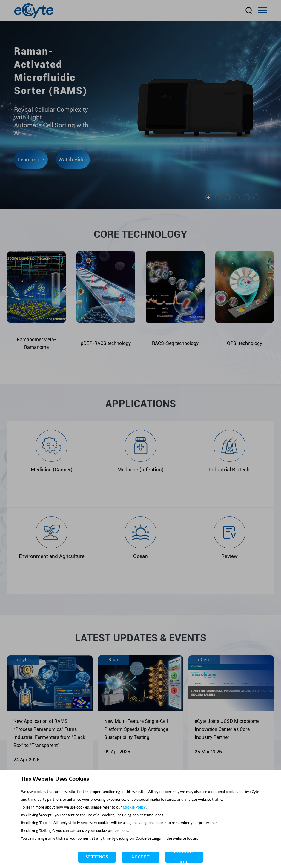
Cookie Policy (134, 808)
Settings (97, 857)
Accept (141, 857)
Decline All (184, 857)
